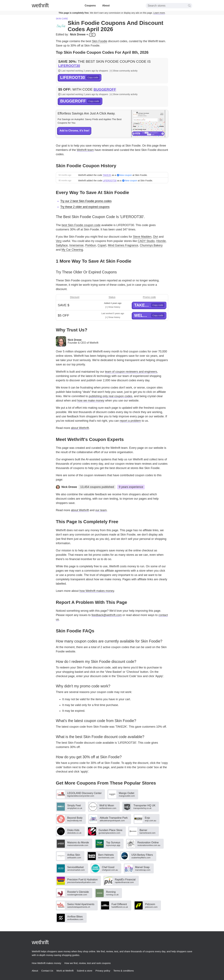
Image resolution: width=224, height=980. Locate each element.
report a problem (130, 421)
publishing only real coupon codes (110, 396)
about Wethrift (80, 428)
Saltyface (62, 245)
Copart (102, 245)
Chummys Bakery (151, 245)
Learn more (159, 13)
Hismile (161, 241)
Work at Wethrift (65, 971)
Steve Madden (142, 237)
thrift (40, 5)
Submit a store (84, 971)
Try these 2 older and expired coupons (85, 207)
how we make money (91, 401)
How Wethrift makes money (46, 963)
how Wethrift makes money (97, 591)
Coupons (90, 6)
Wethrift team (85, 150)
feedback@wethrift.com (107, 615)
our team (101, 510)
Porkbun (91, 245)
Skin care (62, 19)
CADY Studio (146, 241)
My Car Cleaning (72, 250)
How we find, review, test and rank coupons (88, 963)
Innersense (76, 245)
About (106, 6)
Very (59, 241)
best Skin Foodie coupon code (81, 225)
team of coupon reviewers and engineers (131, 372)
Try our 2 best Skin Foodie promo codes (86, 201)
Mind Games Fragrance (123, 245)
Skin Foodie (100, 41)
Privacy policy (103, 971)
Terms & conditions (124, 971)
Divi (155, 237)
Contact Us (47, 971)
